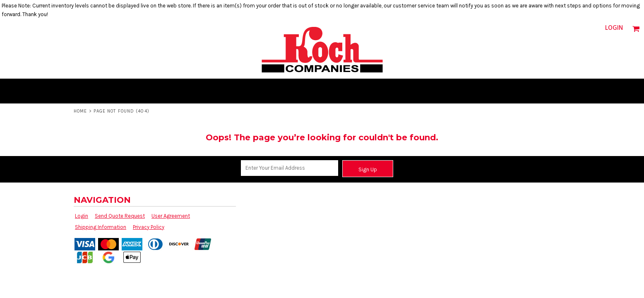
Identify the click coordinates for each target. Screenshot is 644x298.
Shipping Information (101, 227)
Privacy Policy (149, 227)
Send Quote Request (120, 216)
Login (614, 28)
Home (80, 111)
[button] (636, 29)
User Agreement (171, 216)
